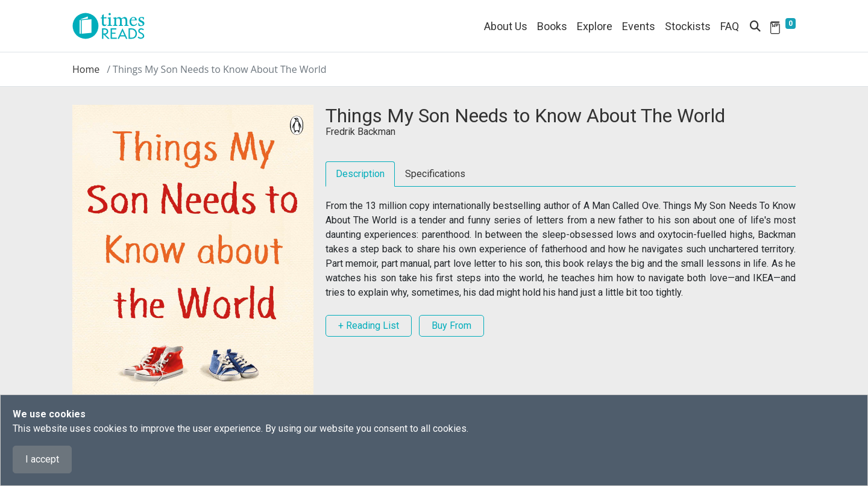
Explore (595, 26)
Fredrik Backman (360, 132)
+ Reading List (369, 326)
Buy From (451, 326)
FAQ (730, 26)
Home (86, 69)
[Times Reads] (113, 26)
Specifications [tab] (435, 174)
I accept (42, 459)
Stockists (688, 26)
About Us (506, 26)
